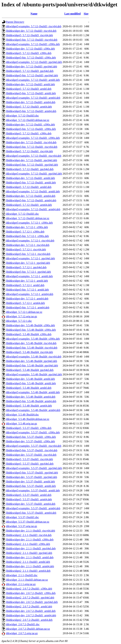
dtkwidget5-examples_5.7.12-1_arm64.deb (30, 294)
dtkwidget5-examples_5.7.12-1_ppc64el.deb (30, 258)
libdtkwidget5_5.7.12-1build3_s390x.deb (29, 53)
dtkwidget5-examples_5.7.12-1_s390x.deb (29, 223)
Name (34, 14)
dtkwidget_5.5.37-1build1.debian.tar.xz (28, 522)
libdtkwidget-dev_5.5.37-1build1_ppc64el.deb (31, 477)
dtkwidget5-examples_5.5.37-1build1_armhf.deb (33, 490)
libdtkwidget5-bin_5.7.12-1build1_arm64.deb (31, 200)
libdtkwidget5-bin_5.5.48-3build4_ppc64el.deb (32, 366)
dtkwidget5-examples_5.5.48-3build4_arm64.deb (33, 410)
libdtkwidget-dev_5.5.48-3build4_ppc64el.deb (31, 361)
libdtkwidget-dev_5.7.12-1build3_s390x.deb (30, 49)
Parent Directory (15, 22)
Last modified (73, 14)
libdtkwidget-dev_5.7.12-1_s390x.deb (27, 227)
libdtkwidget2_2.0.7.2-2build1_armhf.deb (29, 606)
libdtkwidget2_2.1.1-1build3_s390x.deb (28, 544)
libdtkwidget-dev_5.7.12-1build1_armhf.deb (30, 178)
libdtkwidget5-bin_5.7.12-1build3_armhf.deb (31, 93)
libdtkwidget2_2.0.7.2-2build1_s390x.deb (29, 589)
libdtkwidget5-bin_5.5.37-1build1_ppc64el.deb (32, 473)
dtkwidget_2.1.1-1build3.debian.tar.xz (27, 580)
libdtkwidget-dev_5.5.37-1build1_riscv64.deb (31, 455)
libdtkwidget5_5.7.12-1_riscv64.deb (26, 249)
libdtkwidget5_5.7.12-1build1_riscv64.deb (29, 151)
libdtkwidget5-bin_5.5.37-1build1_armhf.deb (31, 486)
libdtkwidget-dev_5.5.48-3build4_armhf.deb (30, 379)
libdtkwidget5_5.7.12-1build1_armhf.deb (29, 187)
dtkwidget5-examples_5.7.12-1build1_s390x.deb (33, 138)
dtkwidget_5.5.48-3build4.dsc (22, 415)
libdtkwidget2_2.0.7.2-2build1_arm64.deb (29, 620)
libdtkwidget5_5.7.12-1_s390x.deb (25, 232)
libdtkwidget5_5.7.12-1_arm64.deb (25, 303)
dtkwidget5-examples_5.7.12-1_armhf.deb (29, 276)
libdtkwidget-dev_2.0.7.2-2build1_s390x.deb (31, 593)
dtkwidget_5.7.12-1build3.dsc (22, 116)
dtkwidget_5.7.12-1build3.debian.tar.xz (28, 120)
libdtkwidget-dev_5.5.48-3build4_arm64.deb (31, 397)
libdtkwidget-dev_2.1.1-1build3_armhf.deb (30, 557)
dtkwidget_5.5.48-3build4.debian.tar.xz (28, 419)
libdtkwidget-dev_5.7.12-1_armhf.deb (27, 281)
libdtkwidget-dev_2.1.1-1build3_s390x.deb (30, 540)
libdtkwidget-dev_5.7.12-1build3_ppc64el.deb (31, 67)
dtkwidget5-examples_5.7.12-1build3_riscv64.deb (34, 26)
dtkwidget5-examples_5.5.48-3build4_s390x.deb (33, 339)
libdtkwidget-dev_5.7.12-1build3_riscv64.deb (31, 31)
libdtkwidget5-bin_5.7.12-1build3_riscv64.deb (32, 40)
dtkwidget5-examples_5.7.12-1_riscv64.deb (30, 241)
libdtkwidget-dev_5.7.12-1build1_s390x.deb (30, 125)
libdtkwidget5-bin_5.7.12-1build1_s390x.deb (31, 129)
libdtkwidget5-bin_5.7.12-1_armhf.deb (27, 290)
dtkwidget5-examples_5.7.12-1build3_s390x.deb (33, 44)
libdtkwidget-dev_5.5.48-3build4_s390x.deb (30, 325)
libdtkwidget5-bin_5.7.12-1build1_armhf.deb (31, 183)
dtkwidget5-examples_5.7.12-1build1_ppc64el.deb (34, 174)
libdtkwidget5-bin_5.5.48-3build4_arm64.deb (31, 401)
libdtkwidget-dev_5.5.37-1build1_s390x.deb (30, 441)
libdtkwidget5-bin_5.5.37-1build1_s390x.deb (31, 437)
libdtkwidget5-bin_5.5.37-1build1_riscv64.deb (32, 450)
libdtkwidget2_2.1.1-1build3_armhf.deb (28, 562)
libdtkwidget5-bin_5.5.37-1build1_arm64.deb (31, 513)
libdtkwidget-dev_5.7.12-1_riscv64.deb (28, 245)
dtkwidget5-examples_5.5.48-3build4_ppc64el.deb (34, 374)
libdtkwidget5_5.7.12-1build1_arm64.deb (29, 205)
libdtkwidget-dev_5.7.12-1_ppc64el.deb (28, 263)
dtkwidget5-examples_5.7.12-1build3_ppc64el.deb (34, 62)
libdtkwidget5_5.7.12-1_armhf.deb (25, 285)
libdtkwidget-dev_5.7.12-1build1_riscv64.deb (31, 142)
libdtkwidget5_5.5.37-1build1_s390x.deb (29, 428)
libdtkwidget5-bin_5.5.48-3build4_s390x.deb (31, 330)
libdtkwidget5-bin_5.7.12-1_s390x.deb (27, 236)
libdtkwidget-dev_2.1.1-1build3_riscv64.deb (31, 531)
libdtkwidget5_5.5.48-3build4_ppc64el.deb (30, 370)
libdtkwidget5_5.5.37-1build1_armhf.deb (29, 495)
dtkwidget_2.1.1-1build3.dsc (22, 575)
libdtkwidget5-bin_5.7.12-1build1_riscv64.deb (32, 147)
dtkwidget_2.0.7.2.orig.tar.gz (22, 633)
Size (86, 14)
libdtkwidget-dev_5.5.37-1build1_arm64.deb (31, 504)
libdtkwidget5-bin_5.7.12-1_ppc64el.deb (28, 272)
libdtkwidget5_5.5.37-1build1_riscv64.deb (29, 459)
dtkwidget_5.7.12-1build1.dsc (22, 214)
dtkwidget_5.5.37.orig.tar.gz (22, 526)
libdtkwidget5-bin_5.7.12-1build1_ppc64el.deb (32, 165)
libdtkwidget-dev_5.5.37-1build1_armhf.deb (30, 482)
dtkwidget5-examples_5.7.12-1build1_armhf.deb (33, 191)
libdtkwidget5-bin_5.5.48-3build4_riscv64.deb (32, 348)
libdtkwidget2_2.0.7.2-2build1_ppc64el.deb (30, 598)
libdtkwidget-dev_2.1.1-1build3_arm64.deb (30, 566)
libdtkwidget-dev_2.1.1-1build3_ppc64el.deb (31, 548)
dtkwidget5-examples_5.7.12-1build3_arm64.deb (33, 98)
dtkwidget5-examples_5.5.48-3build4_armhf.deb (33, 392)
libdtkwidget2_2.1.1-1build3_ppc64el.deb (29, 553)
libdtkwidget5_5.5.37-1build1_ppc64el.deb (30, 464)
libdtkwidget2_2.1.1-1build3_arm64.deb (28, 571)
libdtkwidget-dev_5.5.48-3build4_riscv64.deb (31, 343)
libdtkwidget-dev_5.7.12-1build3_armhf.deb (30, 84)
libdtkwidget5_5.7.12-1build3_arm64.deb (29, 107)
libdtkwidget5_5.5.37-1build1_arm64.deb (29, 499)
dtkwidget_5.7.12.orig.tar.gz (22, 316)
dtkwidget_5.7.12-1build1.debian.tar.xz (28, 218)
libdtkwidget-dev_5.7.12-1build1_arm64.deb (31, 196)
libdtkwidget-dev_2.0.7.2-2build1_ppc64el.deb (32, 602)
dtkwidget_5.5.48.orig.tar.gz (22, 424)
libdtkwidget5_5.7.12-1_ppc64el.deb (26, 267)
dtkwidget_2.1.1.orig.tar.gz (21, 584)
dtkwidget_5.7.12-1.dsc (19, 321)
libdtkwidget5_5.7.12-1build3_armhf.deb (29, 89)
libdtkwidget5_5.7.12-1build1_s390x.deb (29, 133)
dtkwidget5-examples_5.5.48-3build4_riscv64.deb (34, 357)
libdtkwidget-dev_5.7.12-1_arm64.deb (27, 299)
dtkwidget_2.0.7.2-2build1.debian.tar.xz (28, 629)
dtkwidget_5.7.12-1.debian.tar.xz (24, 312)
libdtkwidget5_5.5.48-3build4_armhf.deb (29, 388)
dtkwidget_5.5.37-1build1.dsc (22, 517)
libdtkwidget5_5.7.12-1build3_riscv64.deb (29, 35)
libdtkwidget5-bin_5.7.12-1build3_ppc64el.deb (32, 75)
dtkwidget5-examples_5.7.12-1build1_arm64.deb (33, 209)
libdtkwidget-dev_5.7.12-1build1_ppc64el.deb (31, 160)
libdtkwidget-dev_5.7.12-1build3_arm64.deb (31, 102)
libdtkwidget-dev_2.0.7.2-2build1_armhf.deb (31, 611)
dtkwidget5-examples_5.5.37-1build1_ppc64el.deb (34, 468)
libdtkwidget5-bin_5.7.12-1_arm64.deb (28, 307)
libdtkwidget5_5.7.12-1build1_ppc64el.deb (30, 169)
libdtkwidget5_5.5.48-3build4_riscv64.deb (29, 352)
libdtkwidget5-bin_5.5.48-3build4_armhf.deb (31, 383)
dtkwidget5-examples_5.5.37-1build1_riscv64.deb (34, 446)
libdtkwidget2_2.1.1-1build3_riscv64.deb (29, 535)
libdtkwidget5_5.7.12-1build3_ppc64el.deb (30, 71)
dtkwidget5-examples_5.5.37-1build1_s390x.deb (33, 432)
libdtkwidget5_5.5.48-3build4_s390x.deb (29, 334)
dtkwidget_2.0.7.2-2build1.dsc (23, 624)
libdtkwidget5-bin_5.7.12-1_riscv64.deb (28, 254)
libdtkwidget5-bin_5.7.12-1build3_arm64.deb (31, 111)
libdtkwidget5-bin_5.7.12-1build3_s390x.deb (31, 58)
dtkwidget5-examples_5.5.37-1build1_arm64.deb (33, 508)
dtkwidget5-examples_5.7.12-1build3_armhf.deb (33, 80)
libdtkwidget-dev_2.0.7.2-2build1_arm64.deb (31, 615)
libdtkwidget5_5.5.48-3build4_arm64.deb (29, 406)
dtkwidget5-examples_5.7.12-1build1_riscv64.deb (34, 156)
